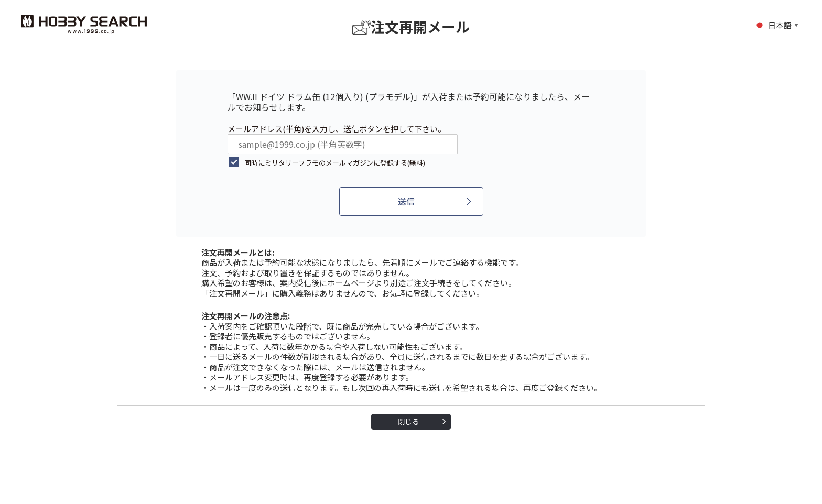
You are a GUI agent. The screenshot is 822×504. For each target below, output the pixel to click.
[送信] (411, 201)
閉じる (408, 421)
